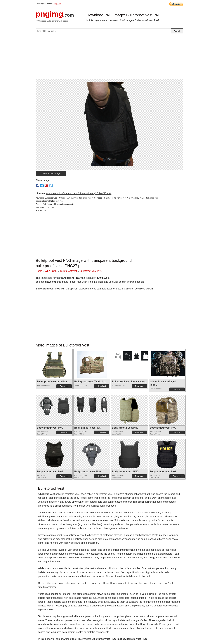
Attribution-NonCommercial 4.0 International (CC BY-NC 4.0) (79, 193)
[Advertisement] (109, 58)
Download (64, 386)
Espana (57, 4)
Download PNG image (51, 173)
